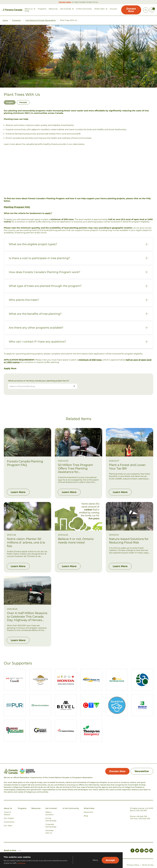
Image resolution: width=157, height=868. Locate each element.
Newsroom (88, 812)
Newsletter (142, 771)
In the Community (84, 9)
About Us (29, 9)
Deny (95, 860)
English (10, 102)
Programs (42, 9)
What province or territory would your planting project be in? (39, 381)
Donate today (65, 2)
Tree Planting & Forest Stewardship (40, 20)
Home (5, 20)
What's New (99, 9)
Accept (110, 860)
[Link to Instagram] (142, 851)
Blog (86, 816)
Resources (53, 9)
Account (113, 9)
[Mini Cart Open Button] (152, 10)
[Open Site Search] (146, 10)
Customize (21, 863)
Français (23, 102)
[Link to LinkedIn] (151, 851)
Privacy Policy (133, 865)
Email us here (12, 850)
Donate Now (131, 10)
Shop (27, 11)
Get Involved (65, 9)
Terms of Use (148, 865)
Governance (9, 822)
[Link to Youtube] (146, 851)
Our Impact (9, 818)
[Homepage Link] (13, 10)
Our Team (8, 826)
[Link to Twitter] (137, 851)
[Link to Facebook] (132, 851)
